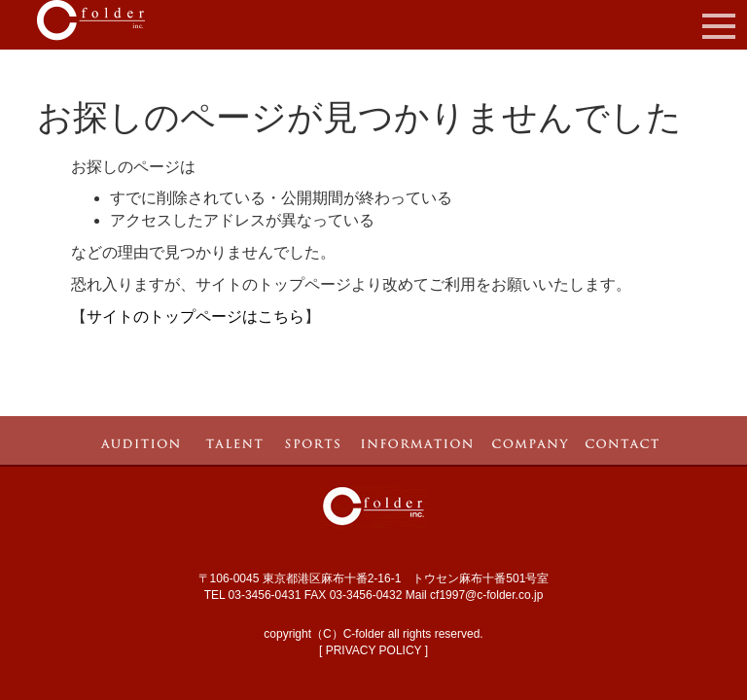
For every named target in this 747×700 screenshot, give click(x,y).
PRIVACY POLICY (374, 650)
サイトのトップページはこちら (196, 316)
